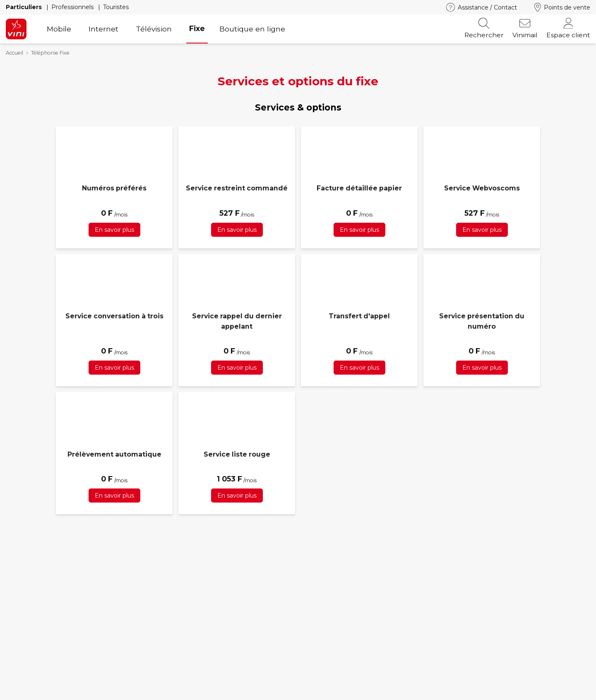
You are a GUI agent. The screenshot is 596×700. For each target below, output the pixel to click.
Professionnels (73, 7)
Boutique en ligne (252, 29)
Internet (103, 29)
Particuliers (25, 7)
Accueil (14, 53)
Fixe (197, 28)
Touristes (116, 7)
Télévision (154, 29)
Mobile (59, 29)
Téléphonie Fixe (50, 53)
